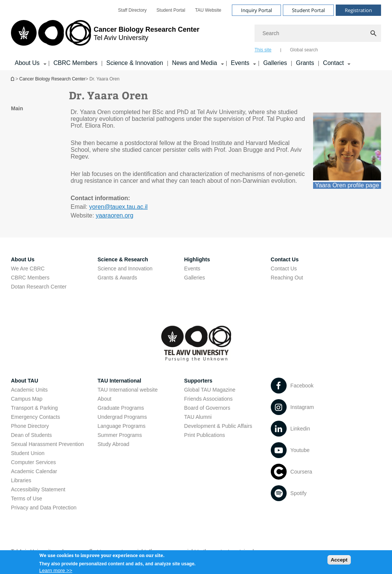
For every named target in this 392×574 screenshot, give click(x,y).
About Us (23, 259)
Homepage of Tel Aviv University (13, 79)
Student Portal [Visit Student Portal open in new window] (308, 10)
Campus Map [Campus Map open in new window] (27, 399)
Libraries (21, 480)
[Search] (318, 33)
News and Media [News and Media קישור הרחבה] (195, 63)
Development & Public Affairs (218, 426)
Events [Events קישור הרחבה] (240, 63)
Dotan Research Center (39, 287)
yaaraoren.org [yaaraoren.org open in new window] (114, 215)
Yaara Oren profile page (347, 185)
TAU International (119, 381)
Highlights (197, 259)
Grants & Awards (117, 278)
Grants (305, 63)
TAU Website (208, 10)
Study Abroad (113, 444)
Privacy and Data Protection (44, 508)
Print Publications (205, 435)
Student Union (28, 453)
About (104, 399)
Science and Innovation (125, 268)
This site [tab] (263, 50)
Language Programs (121, 426)
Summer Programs (120, 435)
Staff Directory (133, 10)
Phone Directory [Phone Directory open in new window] (30, 426)
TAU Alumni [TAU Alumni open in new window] (198, 417)
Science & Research (123, 259)
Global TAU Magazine (210, 390)
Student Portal (171, 10)
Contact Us (285, 259)
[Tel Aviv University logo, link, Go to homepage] (105, 36)
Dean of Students (31, 435)
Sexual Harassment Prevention (47, 444)
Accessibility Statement (38, 489)
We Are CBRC (28, 268)
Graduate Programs (121, 408)
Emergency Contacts (35, 417)
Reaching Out (287, 278)
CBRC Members (75, 63)
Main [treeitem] (17, 108)
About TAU (25, 381)
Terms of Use (26, 498)
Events (192, 268)
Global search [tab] (304, 50)
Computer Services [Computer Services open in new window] (33, 462)
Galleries (275, 63)
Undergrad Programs (122, 417)
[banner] (196, 35)
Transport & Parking (34, 408)
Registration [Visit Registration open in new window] (358, 10)
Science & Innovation (135, 63)
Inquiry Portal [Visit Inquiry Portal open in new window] (256, 10)
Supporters (198, 381)
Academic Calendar (34, 471)
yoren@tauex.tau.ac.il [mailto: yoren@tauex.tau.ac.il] (118, 207)
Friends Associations (208, 399)
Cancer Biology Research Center (52, 79)
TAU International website (127, 390)
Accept (339, 562)
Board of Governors (207, 408)
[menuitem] (133, 10)
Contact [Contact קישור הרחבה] (333, 63)
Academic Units (29, 390)
